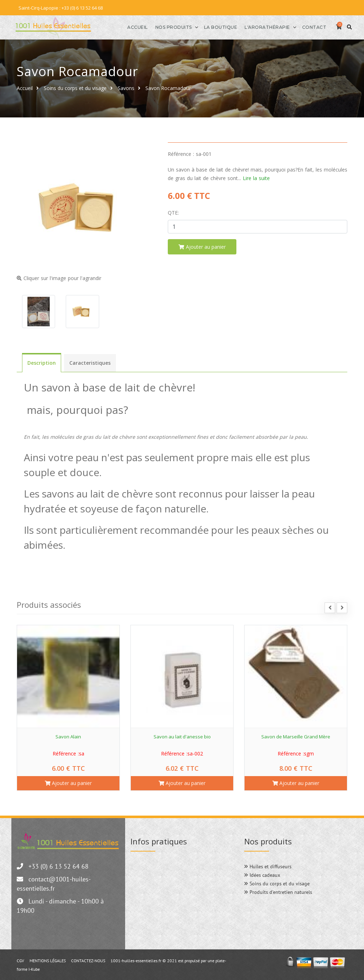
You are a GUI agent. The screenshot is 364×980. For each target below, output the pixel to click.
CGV (20, 960)
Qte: (173, 212)
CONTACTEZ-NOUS (88, 960)
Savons (126, 87)
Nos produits (163, 27)
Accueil (127, 27)
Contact (304, 27)
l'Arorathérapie (257, 27)
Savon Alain (68, 736)
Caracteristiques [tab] (90, 362)
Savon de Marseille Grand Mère (296, 736)
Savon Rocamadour (168, 87)
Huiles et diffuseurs (268, 866)
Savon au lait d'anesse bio (182, 736)
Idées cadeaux (262, 874)
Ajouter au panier (68, 782)
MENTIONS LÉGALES (48, 960)
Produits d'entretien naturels (278, 891)
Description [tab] (42, 362)
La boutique (210, 27)
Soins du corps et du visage (75, 87)
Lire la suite (256, 177)
